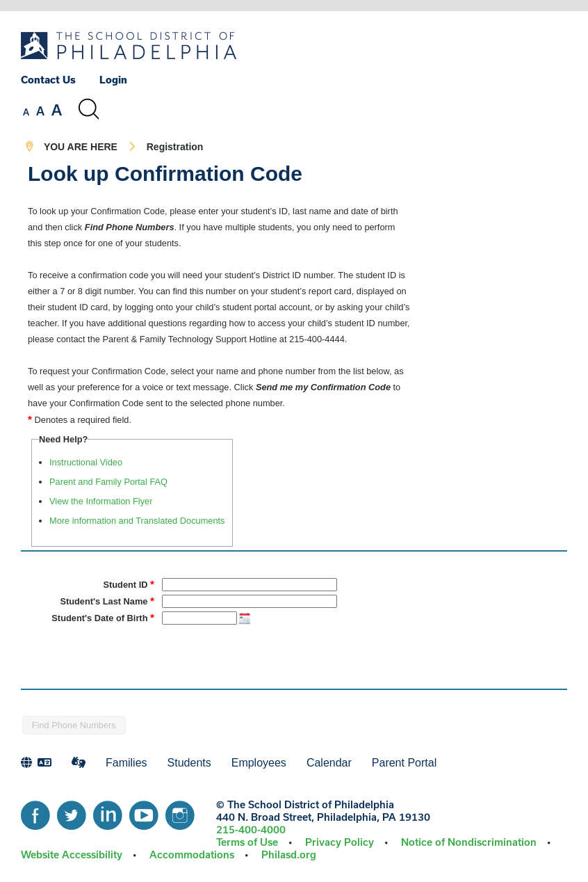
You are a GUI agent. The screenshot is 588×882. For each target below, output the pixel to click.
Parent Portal (404, 763)
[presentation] (126, 653)
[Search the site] (88, 109)
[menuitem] (59, 80)
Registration (175, 147)
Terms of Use (247, 842)
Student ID (129, 584)
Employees (259, 763)
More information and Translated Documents (137, 521)
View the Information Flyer (101, 501)
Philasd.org (289, 855)
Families (126, 763)
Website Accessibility (72, 855)
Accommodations (192, 855)
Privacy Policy (340, 842)
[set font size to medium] (40, 111)
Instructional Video (86, 462)
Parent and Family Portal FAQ (108, 482)
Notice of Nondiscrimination (469, 842)
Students (189, 763)
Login (113, 80)
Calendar (329, 763)
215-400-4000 (251, 829)
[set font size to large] (57, 110)
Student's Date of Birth (103, 617)
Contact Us (48, 80)
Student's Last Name (107, 601)
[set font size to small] (26, 112)
